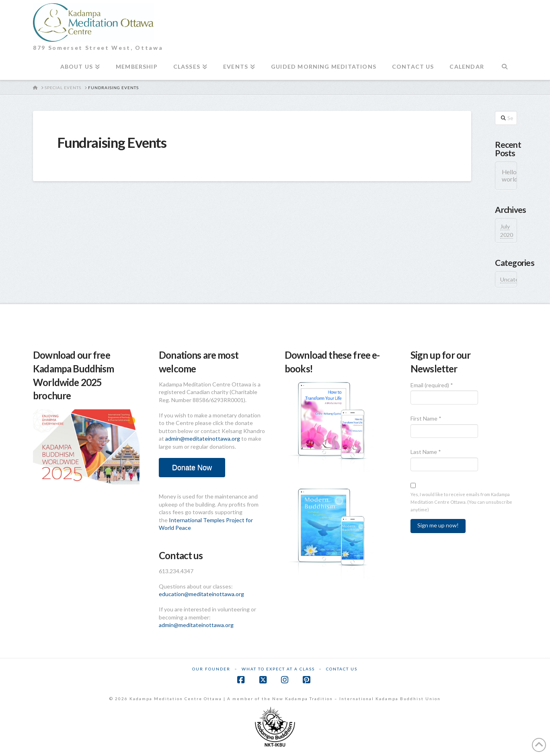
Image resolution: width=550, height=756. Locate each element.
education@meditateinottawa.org (201, 594)
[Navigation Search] (504, 70)
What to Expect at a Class (278, 669)
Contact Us (342, 669)
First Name (426, 418)
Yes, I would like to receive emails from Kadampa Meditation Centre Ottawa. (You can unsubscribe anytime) (461, 502)
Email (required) (432, 385)
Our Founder (211, 669)
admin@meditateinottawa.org (203, 438)
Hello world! (506, 176)
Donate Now (192, 468)
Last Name (426, 452)
